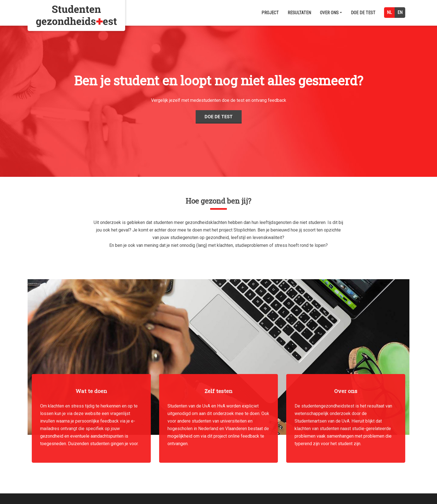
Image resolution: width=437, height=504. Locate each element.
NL (389, 12)
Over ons (331, 13)
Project (270, 13)
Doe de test (363, 13)
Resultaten (299, 13)
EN (400, 12)
